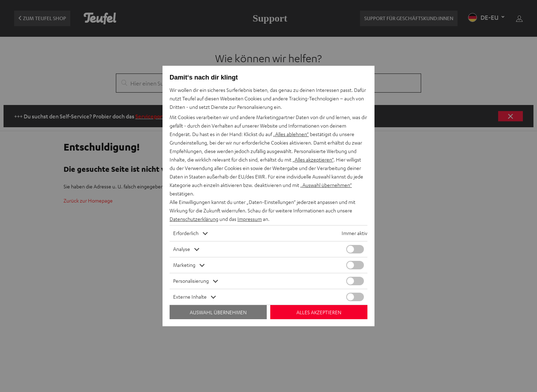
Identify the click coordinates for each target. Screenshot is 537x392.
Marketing (184, 265)
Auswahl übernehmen (218, 312)
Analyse (182, 249)
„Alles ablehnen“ (291, 134)
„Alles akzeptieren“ (313, 160)
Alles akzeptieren (319, 312)
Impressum (250, 219)
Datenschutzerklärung (194, 219)
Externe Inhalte (190, 297)
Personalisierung (191, 281)
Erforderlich (186, 233)
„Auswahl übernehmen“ (326, 185)
